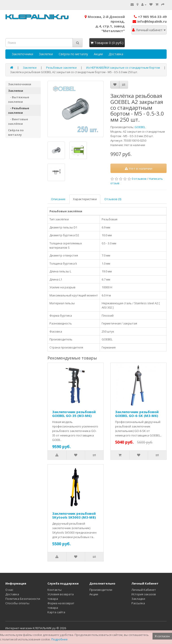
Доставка (116, 54)
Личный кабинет (149, 30)
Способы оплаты (17, 603)
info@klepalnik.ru (150, 21)
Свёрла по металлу (73, 54)
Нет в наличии (139, 168)
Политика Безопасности (23, 599)
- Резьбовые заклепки (19, 110)
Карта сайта (56, 612)
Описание (58, 199)
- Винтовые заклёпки (18, 121)
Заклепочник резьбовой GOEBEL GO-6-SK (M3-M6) (137, 414)
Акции (98, 54)
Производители (101, 590)
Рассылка (138, 603)
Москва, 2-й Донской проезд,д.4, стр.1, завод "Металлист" (105, 24)
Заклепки (46, 54)
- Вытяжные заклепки (19, 99)
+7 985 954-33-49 (150, 17)
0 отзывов (139, 179)
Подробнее (59, 639)
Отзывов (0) (113, 199)
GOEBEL (140, 127)
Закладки (138, 599)
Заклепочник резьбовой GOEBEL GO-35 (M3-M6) (74, 414)
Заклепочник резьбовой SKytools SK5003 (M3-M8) (74, 515)
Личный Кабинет (144, 590)
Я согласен (162, 636)
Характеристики (85, 199)
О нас (9, 590)
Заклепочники (23, 54)
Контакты (55, 590)
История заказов (144, 594)
